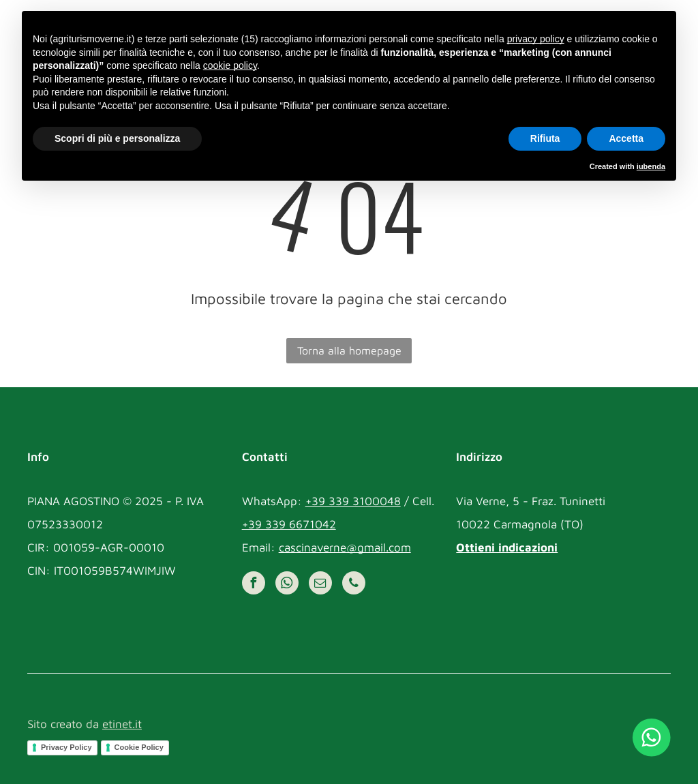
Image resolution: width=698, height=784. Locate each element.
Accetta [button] (626, 138)
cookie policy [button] (230, 65)
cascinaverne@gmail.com (345, 547)
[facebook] (254, 585)
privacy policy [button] (536, 39)
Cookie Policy (139, 747)
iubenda (651, 166)
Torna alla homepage (349, 350)
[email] (320, 585)
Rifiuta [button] (545, 138)
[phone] (354, 585)
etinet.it (122, 724)
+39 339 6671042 (289, 524)
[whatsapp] (287, 585)
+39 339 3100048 (353, 501)
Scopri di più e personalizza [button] (117, 138)
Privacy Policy (66, 747)
